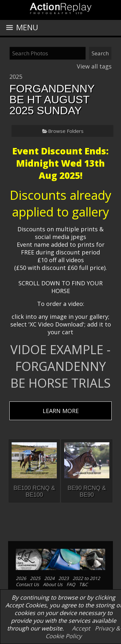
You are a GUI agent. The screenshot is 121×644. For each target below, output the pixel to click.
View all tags (94, 66)
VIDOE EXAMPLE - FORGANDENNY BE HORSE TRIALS (60, 366)
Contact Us (27, 584)
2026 (21, 578)
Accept (81, 628)
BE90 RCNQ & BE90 (87, 491)
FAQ (71, 584)
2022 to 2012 (86, 578)
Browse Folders (66, 131)
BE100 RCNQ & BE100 (34, 491)
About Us (53, 584)
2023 (64, 578)
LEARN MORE (61, 411)
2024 (49, 578)
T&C (83, 584)
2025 (16, 77)
